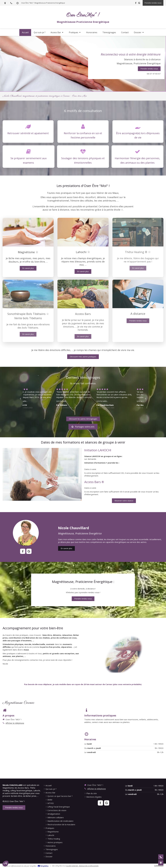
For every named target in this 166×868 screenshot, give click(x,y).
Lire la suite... (30, 401)
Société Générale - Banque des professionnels (82, 866)
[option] (83, 398)
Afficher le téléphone (15, 723)
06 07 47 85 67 (154, 74)
